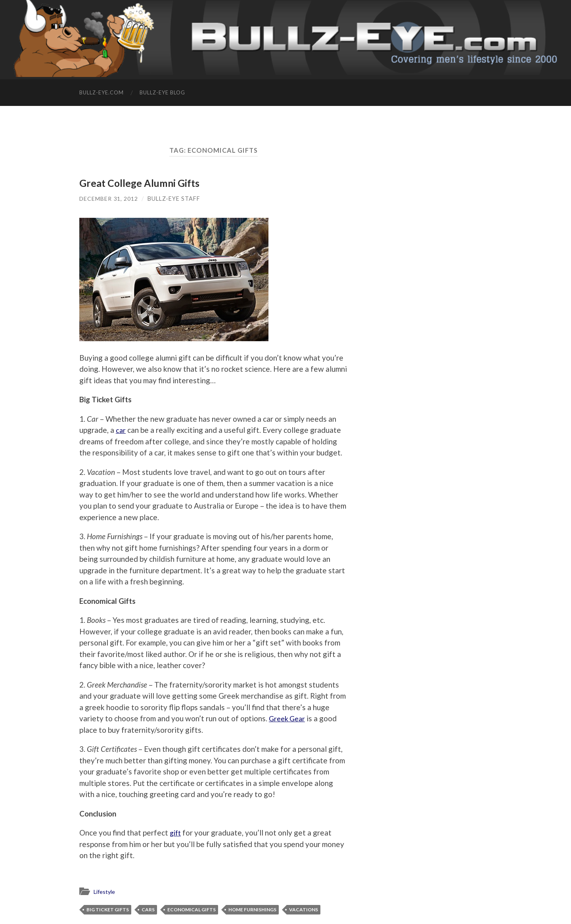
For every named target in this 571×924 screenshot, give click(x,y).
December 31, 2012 (109, 198)
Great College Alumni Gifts (140, 183)
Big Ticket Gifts (108, 909)
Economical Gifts (192, 909)
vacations (304, 909)
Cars (148, 909)
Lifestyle (105, 891)
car (121, 430)
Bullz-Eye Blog (162, 92)
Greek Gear (288, 718)
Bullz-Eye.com (102, 92)
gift (176, 833)
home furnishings (252, 909)
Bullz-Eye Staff (174, 198)
